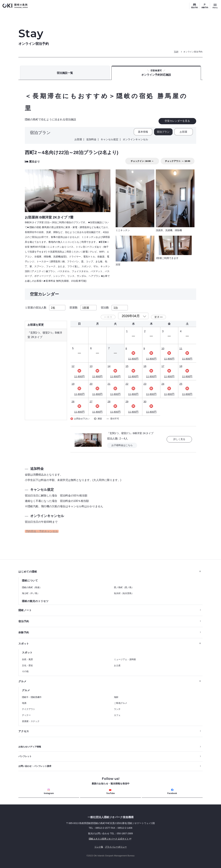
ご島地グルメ (121, 701)
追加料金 (90, 140)
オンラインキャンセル (136, 140)
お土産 (117, 663)
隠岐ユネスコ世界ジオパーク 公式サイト (76, 839)
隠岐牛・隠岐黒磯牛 (32, 695)
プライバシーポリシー (116, 847)
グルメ (110, 679)
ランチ (117, 707)
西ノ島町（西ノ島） (124, 584)
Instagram (49, 791)
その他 (25, 669)
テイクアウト (29, 707)
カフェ (117, 713)
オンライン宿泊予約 (192, 52)
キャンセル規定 (109, 140)
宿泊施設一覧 (65, 74)
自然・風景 (27, 657)
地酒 (24, 701)
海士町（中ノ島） (31, 590)
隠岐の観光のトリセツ (36, 598)
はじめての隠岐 (110, 567)
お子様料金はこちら (123, 441)
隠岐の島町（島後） (32, 584)
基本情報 (141, 133)
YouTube (111, 791)
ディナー (26, 713)
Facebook (172, 791)
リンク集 (98, 847)
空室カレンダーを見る (177, 122)
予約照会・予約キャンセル (41, 527)
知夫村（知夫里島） (124, 590)
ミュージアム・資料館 (125, 657)
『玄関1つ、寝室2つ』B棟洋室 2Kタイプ (132, 428)
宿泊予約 (194, 8)
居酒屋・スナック (31, 719)
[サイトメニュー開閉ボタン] (215, 6)
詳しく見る (179, 435)
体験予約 (205, 8)
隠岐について (30, 577)
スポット (110, 641)
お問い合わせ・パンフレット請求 (36, 765)
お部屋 (184, 133)
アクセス (24, 730)
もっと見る (181, 268)
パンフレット (25, 755)
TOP (174, 52)
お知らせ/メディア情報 (31, 745)
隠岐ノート (25, 607)
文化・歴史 (27, 663)
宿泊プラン (162, 133)
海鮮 (116, 695)
